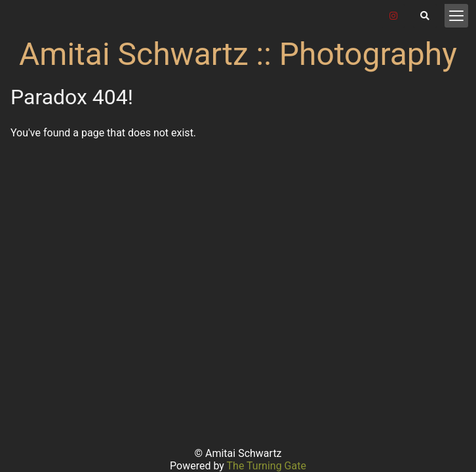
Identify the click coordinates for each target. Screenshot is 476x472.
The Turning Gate (267, 466)
